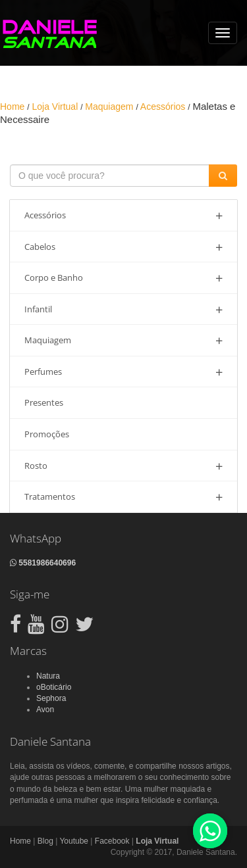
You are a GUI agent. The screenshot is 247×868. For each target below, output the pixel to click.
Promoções (47, 434)
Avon (45, 710)
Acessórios (123, 215)
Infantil (123, 309)
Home (20, 841)
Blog (45, 841)
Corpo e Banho (123, 278)
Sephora (51, 698)
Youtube (74, 841)
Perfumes (123, 372)
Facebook (112, 841)
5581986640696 (43, 563)
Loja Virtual (157, 841)
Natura (48, 676)
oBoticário (54, 687)
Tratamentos (123, 497)
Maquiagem (123, 340)
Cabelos (123, 247)
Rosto (123, 466)
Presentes (44, 402)
